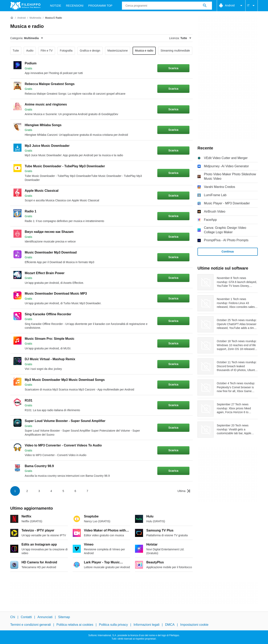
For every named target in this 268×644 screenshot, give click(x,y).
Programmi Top (100, 6)
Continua (228, 252)
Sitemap (64, 617)
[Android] (21, 18)
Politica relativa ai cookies (75, 625)
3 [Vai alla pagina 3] (39, 491)
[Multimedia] (35, 18)
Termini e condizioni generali (31, 625)
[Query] (167, 6)
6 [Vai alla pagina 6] (75, 491)
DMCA (170, 625)
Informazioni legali (147, 625)
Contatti (26, 617)
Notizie (56, 6)
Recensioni (75, 6)
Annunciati (45, 617)
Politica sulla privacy (113, 625)
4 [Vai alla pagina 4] (51, 491)
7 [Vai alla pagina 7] (87, 491)
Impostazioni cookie (194, 625)
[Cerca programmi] (205, 6)
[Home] (12, 18)
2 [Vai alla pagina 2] (27, 491)
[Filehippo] (25, 6)
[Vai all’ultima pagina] (184, 491)
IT (252, 6)
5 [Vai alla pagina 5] (63, 491)
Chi (13, 617)
